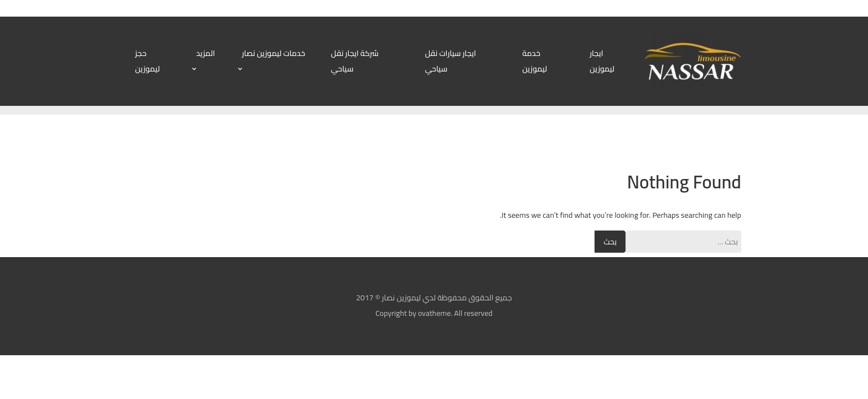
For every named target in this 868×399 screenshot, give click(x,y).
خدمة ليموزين (534, 61)
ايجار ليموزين (602, 61)
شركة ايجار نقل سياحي (355, 61)
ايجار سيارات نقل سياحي (451, 61)
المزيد (205, 53)
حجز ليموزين (148, 61)
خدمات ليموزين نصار (273, 53)
